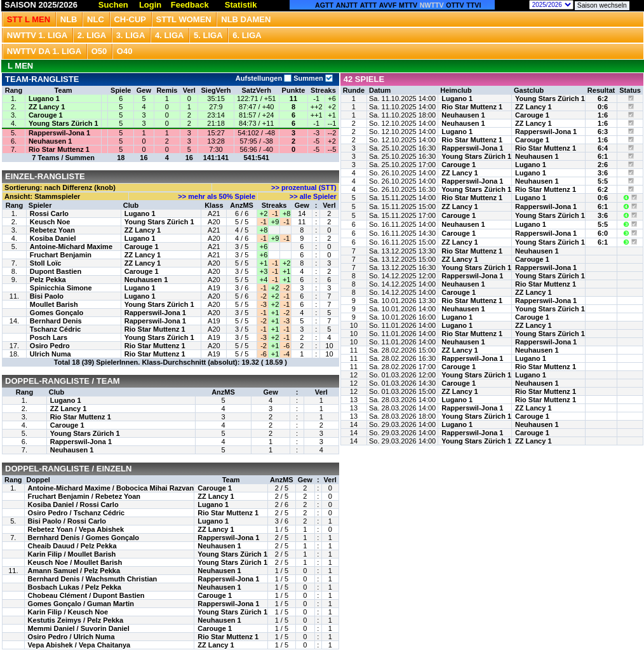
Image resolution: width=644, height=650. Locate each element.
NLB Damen (246, 19)
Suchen (113, 5)
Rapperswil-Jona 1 (59, 133)
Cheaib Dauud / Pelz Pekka (72, 546)
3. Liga (131, 35)
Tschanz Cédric (56, 329)
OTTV (455, 5)
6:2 (603, 98)
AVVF (388, 5)
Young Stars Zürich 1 (64, 123)
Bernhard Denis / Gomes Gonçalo (84, 538)
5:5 (603, 181)
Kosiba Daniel (53, 238)
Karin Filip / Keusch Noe (68, 612)
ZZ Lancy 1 (47, 107)
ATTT (368, 5)
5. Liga (208, 35)
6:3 (603, 132)
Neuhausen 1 (50, 141)
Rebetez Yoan (52, 230)
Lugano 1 (44, 98)
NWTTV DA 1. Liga (44, 51)
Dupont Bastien (56, 271)
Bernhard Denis (56, 321)
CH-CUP (130, 19)
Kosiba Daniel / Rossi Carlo (73, 504)
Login (150, 5)
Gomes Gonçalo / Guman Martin (81, 604)
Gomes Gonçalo (57, 313)
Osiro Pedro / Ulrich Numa (71, 637)
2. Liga (92, 35)
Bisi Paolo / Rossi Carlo (67, 521)
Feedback (190, 5)
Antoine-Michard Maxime (71, 247)
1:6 (603, 115)
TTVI (473, 5)
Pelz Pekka (48, 280)
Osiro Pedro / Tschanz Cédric (77, 513)
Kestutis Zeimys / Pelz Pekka (76, 620)
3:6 (603, 173)
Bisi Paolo (47, 296)
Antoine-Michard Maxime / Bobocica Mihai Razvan (111, 488)
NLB (69, 19)
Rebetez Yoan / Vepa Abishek (76, 529)
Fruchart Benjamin (61, 255)
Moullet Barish (54, 304)
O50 (99, 51)
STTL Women (184, 19)
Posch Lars (49, 337)
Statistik (241, 5)
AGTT (324, 5)
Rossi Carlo (49, 213)
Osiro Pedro (50, 346)
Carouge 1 (46, 115)
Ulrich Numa (50, 354)
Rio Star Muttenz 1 (59, 149)
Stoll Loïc (46, 263)
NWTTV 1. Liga (37, 35)
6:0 (603, 233)
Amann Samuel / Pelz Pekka (74, 571)
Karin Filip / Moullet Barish (72, 554)
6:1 (603, 156)
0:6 (603, 107)
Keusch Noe (50, 222)
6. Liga (247, 35)
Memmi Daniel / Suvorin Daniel (79, 628)
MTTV (408, 5)
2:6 (603, 165)
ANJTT (347, 5)
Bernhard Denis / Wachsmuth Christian (93, 579)
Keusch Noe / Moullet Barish (75, 562)
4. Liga (170, 35)
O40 (125, 51)
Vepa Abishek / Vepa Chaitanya (79, 645)
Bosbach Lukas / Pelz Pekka (75, 587)
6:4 (603, 148)
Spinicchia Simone (61, 288)
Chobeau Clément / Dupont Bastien (86, 595)
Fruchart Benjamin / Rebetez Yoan (84, 496)
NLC (96, 19)
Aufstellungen (264, 78)
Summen (312, 78)
